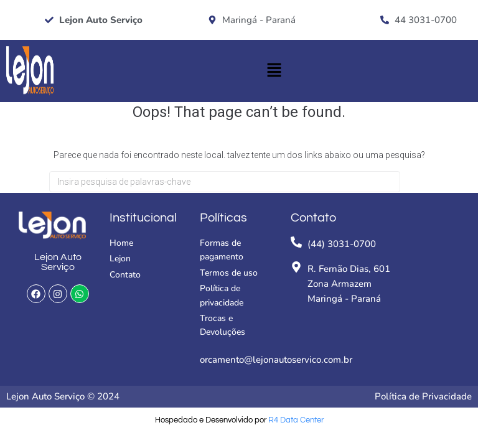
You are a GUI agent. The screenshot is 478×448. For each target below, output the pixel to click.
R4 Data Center (296, 420)
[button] (274, 71)
